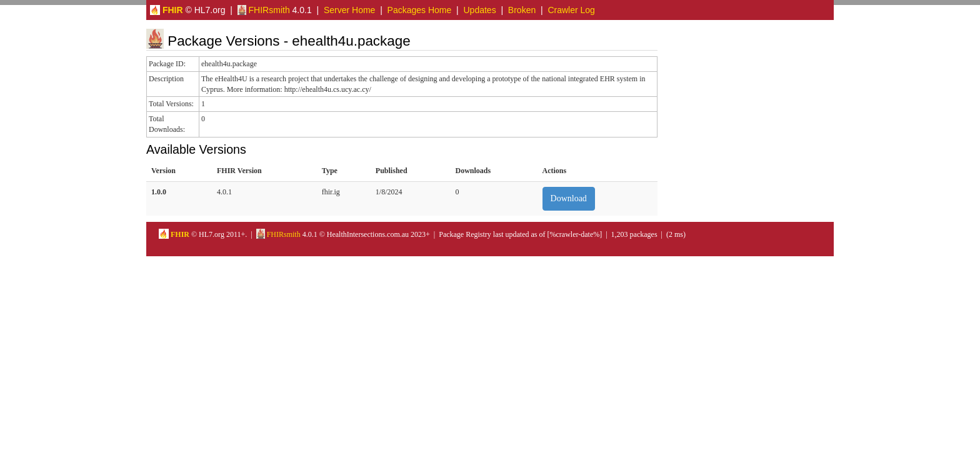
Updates (480, 10)
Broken (522, 10)
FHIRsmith (264, 10)
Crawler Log (571, 10)
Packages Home (420, 10)
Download (569, 198)
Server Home (349, 10)
